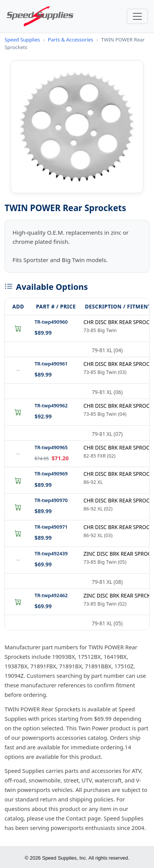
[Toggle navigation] (137, 16)
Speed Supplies (22, 40)
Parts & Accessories (70, 40)
